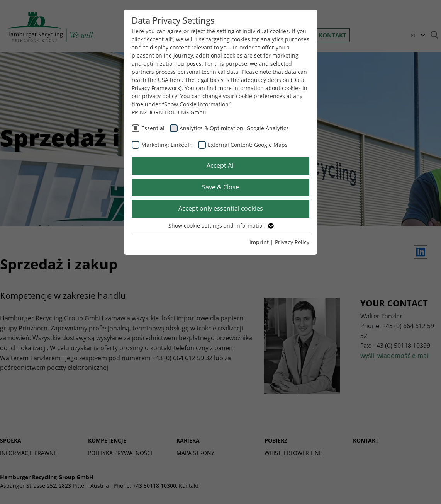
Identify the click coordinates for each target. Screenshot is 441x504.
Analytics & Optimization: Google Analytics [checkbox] (234, 128)
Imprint (259, 242)
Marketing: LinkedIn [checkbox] (167, 145)
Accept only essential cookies (221, 208)
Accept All (221, 165)
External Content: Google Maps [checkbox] (248, 145)
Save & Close (220, 187)
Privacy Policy (292, 242)
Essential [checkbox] (153, 128)
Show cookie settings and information (221, 226)
